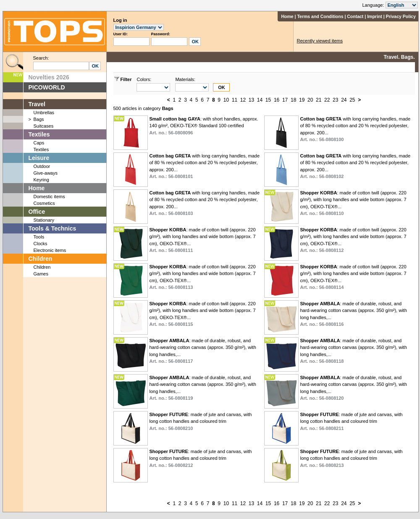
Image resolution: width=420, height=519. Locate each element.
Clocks (41, 244)
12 (243, 100)
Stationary (44, 220)
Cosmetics (44, 203)
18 (293, 100)
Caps (39, 143)
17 (285, 100)
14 (260, 100)
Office (37, 212)
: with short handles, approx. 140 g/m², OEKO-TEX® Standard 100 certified (203, 126)
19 (302, 100)
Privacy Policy (401, 16)
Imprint (375, 16)
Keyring (41, 180)
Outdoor (42, 166)
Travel (37, 104)
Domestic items (49, 197)
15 (268, 100)
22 (327, 100)
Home (287, 16)
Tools (39, 237)
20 (310, 100)
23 (335, 100)
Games (41, 274)
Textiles (39, 134)
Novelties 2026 (49, 77)
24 (344, 100)
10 (226, 100)
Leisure (39, 158)
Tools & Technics (52, 228)
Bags (39, 119)
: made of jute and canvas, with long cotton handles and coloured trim (200, 421)
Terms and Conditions (320, 16)
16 (277, 100)
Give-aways (46, 173)
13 (251, 100)
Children (41, 259)
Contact (355, 16)
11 (235, 100)
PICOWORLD (47, 87)
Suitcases (44, 126)
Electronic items (50, 250)
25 (352, 100)
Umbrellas (44, 113)
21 (319, 100)
